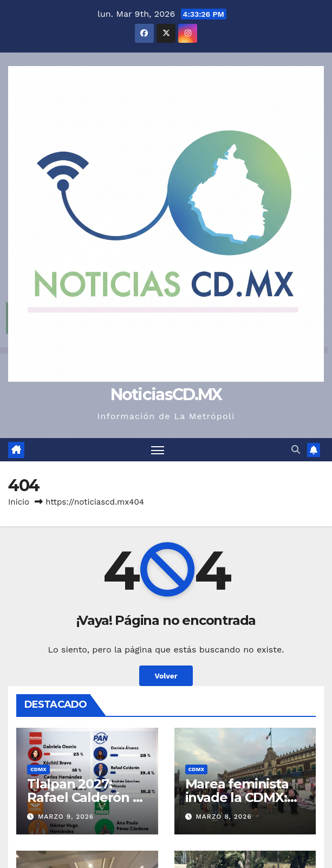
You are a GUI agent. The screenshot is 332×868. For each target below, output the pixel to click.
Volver (166, 676)
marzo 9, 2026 (66, 817)
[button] (296, 450)
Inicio (19, 502)
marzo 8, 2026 (223, 817)
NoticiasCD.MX (166, 394)
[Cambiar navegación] (158, 450)
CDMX (38, 769)
